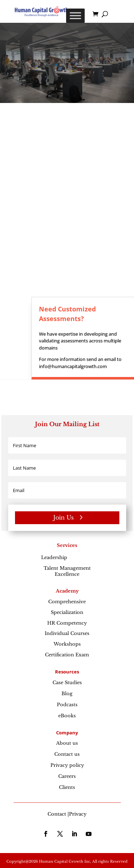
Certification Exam (67, 655)
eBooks (67, 716)
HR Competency (67, 623)
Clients (67, 787)
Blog (67, 694)
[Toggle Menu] (75, 15)
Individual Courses (67, 633)
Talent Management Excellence (67, 571)
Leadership (67, 557)
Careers (67, 776)
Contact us (67, 754)
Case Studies (67, 683)
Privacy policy (67, 765)
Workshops (67, 644)
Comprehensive (67, 602)
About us (67, 743)
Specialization (67, 612)
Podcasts (67, 705)
